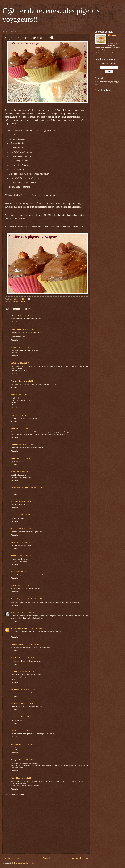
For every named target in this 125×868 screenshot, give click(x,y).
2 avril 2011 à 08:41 (28, 329)
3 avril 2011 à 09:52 (36, 488)
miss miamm (16, 329)
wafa (13, 363)
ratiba (13, 572)
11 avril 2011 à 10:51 (29, 744)
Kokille (14, 585)
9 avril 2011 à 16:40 (27, 703)
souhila (14, 556)
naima (13, 395)
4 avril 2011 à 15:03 (23, 515)
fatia (13, 730)
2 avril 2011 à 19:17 (22, 363)
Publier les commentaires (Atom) (24, 863)
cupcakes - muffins (18, 301)
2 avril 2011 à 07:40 (22, 315)
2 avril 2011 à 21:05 (26, 381)
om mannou (16, 690)
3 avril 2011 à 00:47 (23, 458)
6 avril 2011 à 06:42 (32, 644)
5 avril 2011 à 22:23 (37, 628)
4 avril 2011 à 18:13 (23, 542)
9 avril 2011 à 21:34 (23, 717)
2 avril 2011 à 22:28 (23, 429)
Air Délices (15, 703)
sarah (13, 458)
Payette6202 (16, 658)
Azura (13, 415)
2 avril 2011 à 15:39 (24, 347)
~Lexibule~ (15, 613)
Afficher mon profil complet (105, 53)
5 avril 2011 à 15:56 (35, 599)
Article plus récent (11, 858)
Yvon (13, 472)
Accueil (46, 858)
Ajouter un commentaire (15, 794)
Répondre (15, 322)
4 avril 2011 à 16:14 (24, 529)
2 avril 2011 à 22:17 (23, 415)
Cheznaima (15, 671)
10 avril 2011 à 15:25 (22, 730)
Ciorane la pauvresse (19, 599)
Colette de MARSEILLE (20, 488)
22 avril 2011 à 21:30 (24, 778)
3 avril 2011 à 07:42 (23, 472)
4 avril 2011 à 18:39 (24, 556)
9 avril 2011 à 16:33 (28, 690)
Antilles (14, 501)
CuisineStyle (16, 744)
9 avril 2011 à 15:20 (27, 671)
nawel (13, 515)
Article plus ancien (81, 858)
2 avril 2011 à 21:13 (23, 395)
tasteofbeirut (16, 445)
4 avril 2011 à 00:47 (25, 501)
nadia (13, 429)
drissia (14, 347)
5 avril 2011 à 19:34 (27, 613)
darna (13, 542)
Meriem (113, 35)
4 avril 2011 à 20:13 (23, 572)
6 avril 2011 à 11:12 (28, 658)
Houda (13, 529)
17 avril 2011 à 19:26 (26, 760)
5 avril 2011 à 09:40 (24, 585)
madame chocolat (18, 644)
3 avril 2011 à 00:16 (28, 445)
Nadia (13, 778)
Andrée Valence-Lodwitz (20, 628)
